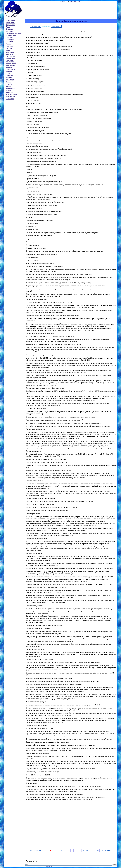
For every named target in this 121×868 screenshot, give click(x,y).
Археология (10, 21)
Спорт (8, 73)
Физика (9, 86)
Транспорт (10, 80)
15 (94, 850)
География (10, 40)
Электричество (12, 95)
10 (76, 850)
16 (98, 850)
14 (91, 850)
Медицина (10, 61)
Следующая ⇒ (56, 26)
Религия (9, 71)
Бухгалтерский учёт (13, 33)
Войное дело (11, 35)
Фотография (11, 88)
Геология (9, 42)
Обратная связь (76, 2)
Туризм (9, 82)
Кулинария (10, 52)
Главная (63, 2)
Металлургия (11, 63)
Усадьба (9, 84)
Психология (10, 69)
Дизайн (9, 44)
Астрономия (11, 25)
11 (79, 850)
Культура (9, 54)
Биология (10, 29)
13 (87, 850)
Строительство (12, 76)
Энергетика (10, 99)
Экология (9, 92)
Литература (10, 57)
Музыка (9, 67)
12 (83, 850)
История (9, 48)
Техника (9, 78)
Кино (8, 50)
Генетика (9, 38)
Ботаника (9, 31)
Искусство (10, 46)
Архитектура (11, 23)
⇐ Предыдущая (35, 26)
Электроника (11, 97)
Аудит (8, 27)
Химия (8, 90)
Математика (10, 59)
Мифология (10, 65)
